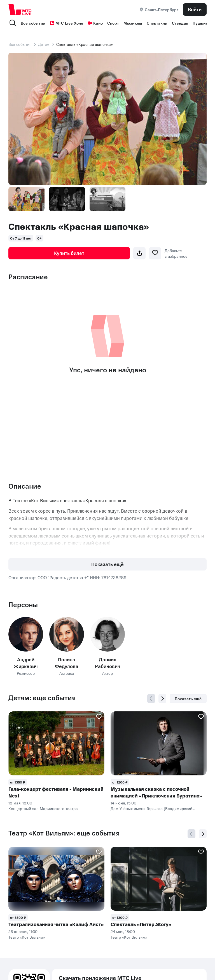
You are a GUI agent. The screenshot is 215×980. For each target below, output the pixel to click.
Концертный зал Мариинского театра (43, 808)
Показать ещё (107, 564)
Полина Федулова (67, 663)
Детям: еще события (42, 698)
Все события (33, 23)
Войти (195, 9)
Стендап (180, 23)
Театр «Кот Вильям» (27, 937)
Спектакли (157, 23)
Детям (44, 44)
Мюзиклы (133, 23)
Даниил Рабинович (108, 663)
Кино (95, 23)
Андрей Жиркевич (26, 663)
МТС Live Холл (66, 23)
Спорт (113, 23)
